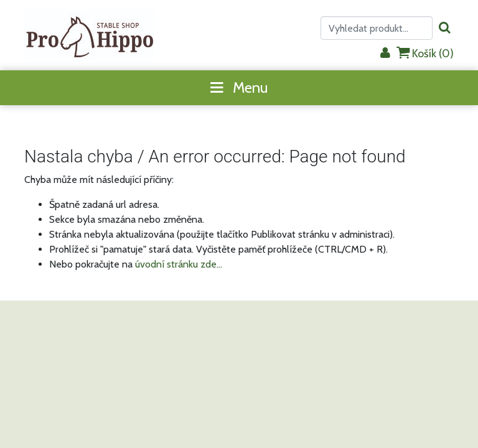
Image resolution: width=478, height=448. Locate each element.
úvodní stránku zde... (179, 264)
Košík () (425, 53)
